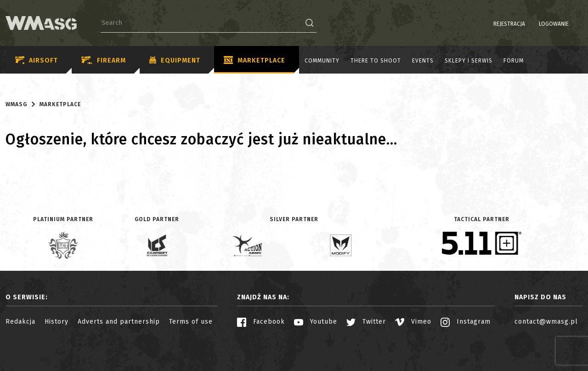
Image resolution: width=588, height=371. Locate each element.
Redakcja (20, 322)
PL (565, 24)
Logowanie (530, 24)
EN (577, 24)
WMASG (16, 104)
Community (322, 61)
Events (423, 61)
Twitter (366, 322)
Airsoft (37, 60)
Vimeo (413, 322)
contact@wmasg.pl (546, 322)
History (57, 322)
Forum (514, 61)
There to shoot (376, 61)
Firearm (104, 60)
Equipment (175, 61)
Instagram (466, 322)
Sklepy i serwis (469, 61)
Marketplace (254, 61)
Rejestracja (486, 24)
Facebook (261, 322)
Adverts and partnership (119, 322)
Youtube (316, 322)
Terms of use (191, 322)
